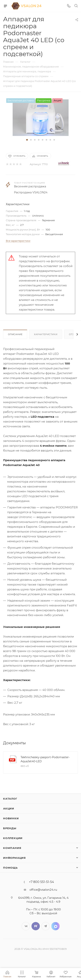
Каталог (10, 799)
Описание (15, 334)
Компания (12, 848)
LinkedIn (55, 926)
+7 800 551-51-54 (41, 882)
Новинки (11, 818)
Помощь (10, 868)
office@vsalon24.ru (43, 890)
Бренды (10, 828)
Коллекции (13, 838)
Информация (14, 858)
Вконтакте (26, 926)
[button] (27, 140)
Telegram (46, 926)
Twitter (36, 926)
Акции (9, 808)
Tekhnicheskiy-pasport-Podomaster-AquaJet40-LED (45, 759)
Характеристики (46, 334)
